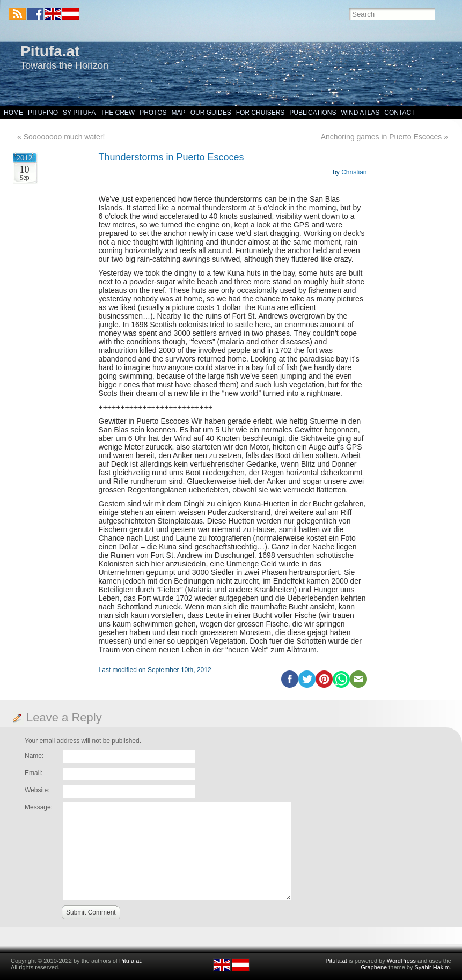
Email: (34, 773)
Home (13, 113)
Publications (313, 113)
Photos (153, 113)
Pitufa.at (50, 51)
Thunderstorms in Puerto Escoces (171, 157)
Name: (34, 756)
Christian (354, 172)
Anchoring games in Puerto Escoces (382, 137)
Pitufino (43, 113)
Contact (399, 113)
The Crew (118, 113)
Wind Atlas (360, 113)
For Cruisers (261, 113)
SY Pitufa (79, 113)
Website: (37, 790)
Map (179, 113)
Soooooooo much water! (64, 137)
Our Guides (211, 113)
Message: (39, 807)
